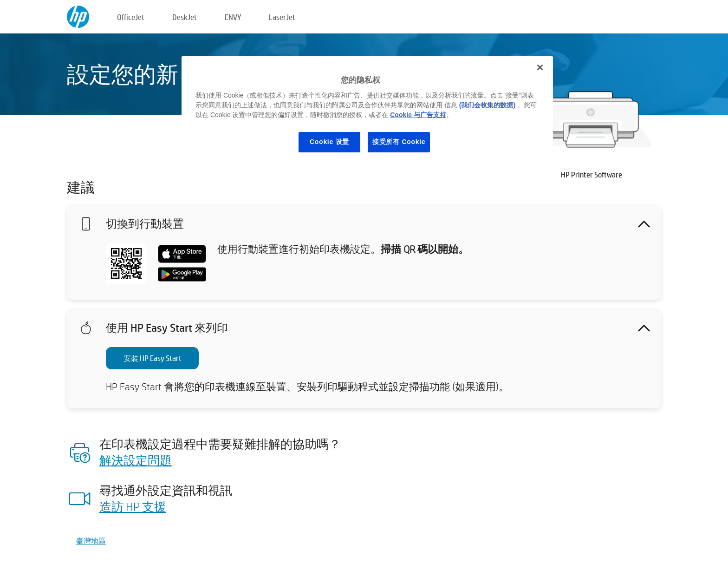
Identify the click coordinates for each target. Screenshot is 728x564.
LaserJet (282, 17)
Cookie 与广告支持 (418, 115)
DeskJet (185, 17)
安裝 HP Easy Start (153, 358)
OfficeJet (131, 17)
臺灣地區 (91, 541)
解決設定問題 (136, 460)
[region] (367, 111)
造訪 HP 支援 (133, 506)
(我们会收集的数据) (487, 105)
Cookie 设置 (329, 142)
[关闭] (540, 67)
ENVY (233, 17)
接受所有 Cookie (399, 142)
